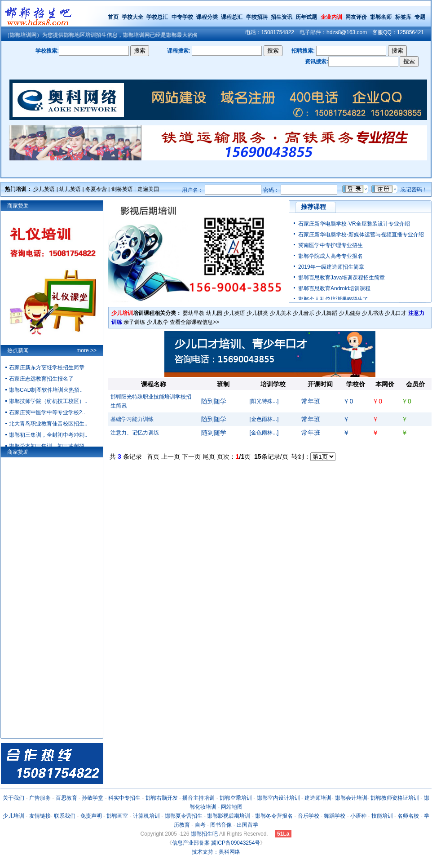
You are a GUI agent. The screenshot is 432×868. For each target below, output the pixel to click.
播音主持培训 (198, 798)
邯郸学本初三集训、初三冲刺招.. (48, 446)
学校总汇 (157, 17)
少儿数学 (158, 322)
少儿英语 (44, 189)
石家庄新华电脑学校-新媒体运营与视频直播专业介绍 (361, 235)
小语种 (358, 816)
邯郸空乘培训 (236, 798)
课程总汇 (232, 17)
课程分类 (207, 17)
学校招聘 (257, 17)
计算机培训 (146, 816)
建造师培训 (318, 798)
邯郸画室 (117, 816)
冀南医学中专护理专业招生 (331, 245)
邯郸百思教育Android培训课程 (334, 288)
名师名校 (408, 816)
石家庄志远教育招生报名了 (41, 379)
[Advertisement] (270, 522)
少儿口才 (396, 313)
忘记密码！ (414, 190)
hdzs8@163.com (347, 32)
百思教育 (66, 798)
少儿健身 (350, 313)
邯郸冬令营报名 (274, 816)
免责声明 (91, 816)
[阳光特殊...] (264, 401)
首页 (113, 17)
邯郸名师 (381, 17)
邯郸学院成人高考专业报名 (331, 256)
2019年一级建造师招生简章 (331, 267)
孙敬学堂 (93, 798)
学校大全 (132, 17)
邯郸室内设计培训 (278, 798)
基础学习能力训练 (132, 419)
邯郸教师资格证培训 (395, 798)
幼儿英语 (70, 189)
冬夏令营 (96, 189)
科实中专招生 (124, 798)
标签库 (403, 17)
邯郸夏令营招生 (184, 816)
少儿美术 (281, 313)
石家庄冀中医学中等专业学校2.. (47, 412)
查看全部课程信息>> (194, 322)
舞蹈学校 (335, 816)
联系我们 (65, 816)
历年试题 (306, 17)
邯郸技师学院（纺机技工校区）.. (48, 401)
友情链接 (40, 816)
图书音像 (221, 825)
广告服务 (40, 798)
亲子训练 (134, 322)
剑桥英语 (122, 189)
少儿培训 (13, 816)
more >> (86, 350)
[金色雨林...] (264, 419)
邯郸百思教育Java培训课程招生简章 (342, 278)
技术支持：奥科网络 (216, 852)
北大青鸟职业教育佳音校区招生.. (48, 424)
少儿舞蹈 (326, 313)
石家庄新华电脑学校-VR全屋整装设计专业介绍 (354, 224)
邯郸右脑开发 (162, 798)
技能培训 (382, 816)
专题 (420, 17)
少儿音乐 (304, 313)
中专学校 (183, 17)
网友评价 (356, 17)
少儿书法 (373, 313)
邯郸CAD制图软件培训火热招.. (46, 390)
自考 (200, 825)
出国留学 (247, 825)
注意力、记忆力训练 (135, 433)
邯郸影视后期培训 (229, 816)
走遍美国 (148, 189)
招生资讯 (282, 17)
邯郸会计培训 (351, 798)
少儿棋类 (257, 313)
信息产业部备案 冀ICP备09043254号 (216, 843)
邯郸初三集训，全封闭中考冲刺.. (48, 435)
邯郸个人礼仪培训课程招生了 (333, 299)
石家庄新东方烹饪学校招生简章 (47, 368)
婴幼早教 (194, 313)
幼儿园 (214, 313)
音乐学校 (309, 816)
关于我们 (13, 798)
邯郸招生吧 (204, 834)
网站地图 (232, 807)
